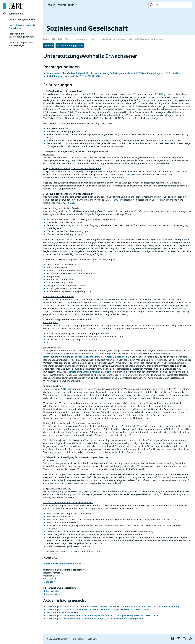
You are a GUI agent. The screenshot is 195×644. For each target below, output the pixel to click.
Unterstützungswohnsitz (22, 19)
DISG (60, 39)
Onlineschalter (66, 5)
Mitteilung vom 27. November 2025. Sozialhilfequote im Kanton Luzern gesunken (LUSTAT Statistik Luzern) (103, 615)
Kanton (46, 39)
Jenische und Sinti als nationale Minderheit (92, 372)
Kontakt (49, 46)
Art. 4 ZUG (88, 94)
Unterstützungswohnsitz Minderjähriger (21, 44)
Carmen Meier (53, 594)
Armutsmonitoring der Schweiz (63, 612)
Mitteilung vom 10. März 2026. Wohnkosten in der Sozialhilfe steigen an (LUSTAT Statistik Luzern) (98, 609)
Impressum (78, 639)
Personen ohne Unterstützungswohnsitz (21, 35)
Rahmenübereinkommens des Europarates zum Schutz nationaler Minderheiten (85, 357)
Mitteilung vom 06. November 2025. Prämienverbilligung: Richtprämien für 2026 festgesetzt (95, 618)
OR (65, 389)
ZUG (161, 94)
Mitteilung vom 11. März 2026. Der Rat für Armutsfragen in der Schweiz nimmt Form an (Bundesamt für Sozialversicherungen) (113, 607)
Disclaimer (93, 639)
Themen (51, 5)
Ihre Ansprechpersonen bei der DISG (65, 564)
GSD (53, 39)
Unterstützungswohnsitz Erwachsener (22, 27)
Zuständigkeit (16, 14)
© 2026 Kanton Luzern (58, 639)
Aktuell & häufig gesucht (70, 46)
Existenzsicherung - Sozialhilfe (86, 39)
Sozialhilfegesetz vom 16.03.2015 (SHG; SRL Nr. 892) (73, 76)
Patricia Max (53, 591)
